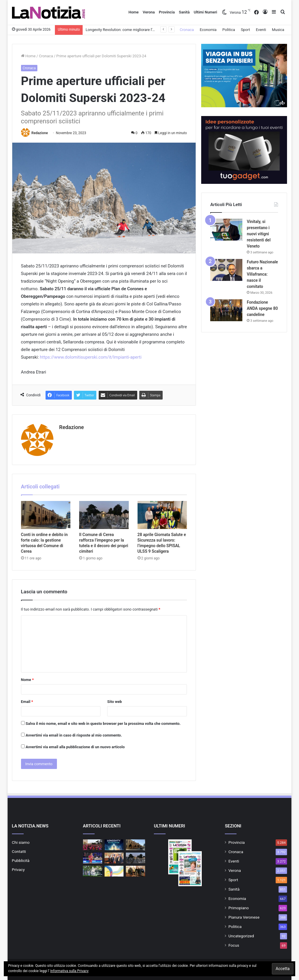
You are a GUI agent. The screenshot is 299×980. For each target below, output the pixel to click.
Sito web (114, 702)
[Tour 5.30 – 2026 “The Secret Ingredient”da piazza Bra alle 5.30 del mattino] (93, 845)
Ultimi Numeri (205, 12)
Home (134, 12)
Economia (208, 30)
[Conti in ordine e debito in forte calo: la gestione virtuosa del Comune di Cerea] (46, 515)
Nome (27, 680)
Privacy (18, 870)
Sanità (184, 12)
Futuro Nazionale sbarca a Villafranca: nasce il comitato (262, 274)
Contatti (19, 851)
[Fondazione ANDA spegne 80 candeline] (226, 310)
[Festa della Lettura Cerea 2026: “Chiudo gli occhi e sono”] (114, 871)
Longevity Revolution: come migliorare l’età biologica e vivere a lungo (143, 30)
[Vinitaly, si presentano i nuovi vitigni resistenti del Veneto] (226, 230)
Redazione (40, 133)
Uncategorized (241, 936)
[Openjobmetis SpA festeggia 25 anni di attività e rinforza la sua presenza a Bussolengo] (93, 871)
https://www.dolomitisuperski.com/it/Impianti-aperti (91, 357)
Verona (149, 12)
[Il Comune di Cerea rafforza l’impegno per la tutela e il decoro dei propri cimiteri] (104, 515)
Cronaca (187, 30)
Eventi (261, 30)
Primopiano (239, 908)
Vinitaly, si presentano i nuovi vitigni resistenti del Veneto (259, 234)
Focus (234, 945)
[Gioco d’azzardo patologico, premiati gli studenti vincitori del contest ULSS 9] (135, 871)
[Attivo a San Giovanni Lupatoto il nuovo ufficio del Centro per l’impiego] (114, 858)
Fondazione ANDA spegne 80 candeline (262, 308)
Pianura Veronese (244, 917)
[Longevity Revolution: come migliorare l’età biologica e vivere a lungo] (114, 845)
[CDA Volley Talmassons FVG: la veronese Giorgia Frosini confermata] (93, 858)
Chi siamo (21, 842)
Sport (245, 30)
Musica (278, 30)
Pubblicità (21, 860)
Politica (229, 30)
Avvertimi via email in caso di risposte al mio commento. (74, 735)
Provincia (167, 12)
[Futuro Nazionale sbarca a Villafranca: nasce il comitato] (226, 270)
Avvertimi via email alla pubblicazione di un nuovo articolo (75, 747)
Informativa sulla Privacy (69, 971)
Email (27, 702)
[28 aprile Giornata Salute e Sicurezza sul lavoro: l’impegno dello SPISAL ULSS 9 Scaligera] (162, 515)
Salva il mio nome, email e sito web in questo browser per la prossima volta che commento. (103, 724)
